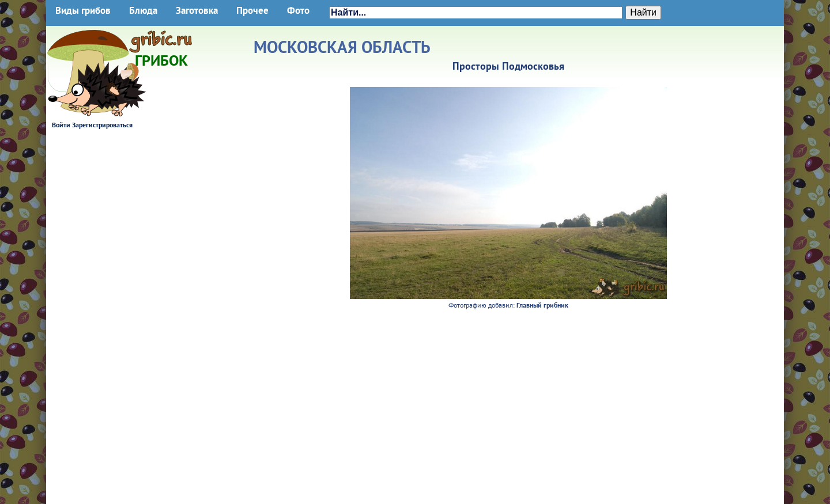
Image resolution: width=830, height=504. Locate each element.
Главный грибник (542, 305)
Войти (61, 125)
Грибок (161, 56)
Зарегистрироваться (102, 125)
